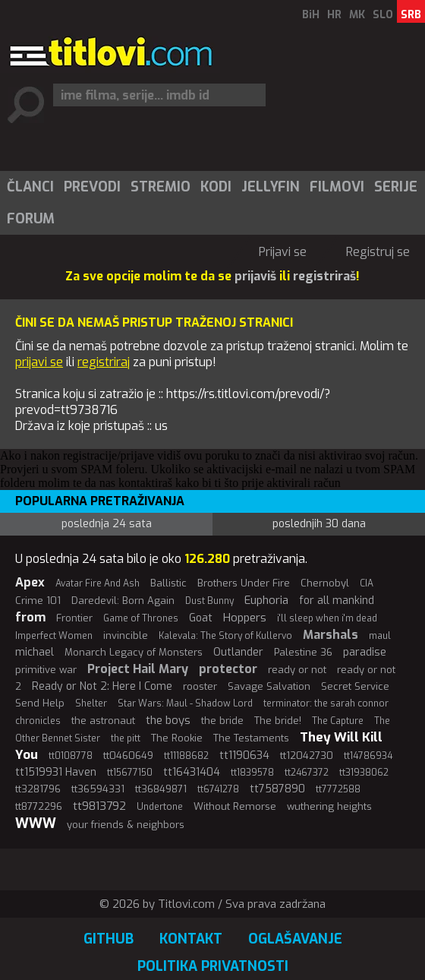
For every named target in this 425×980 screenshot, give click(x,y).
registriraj (104, 362)
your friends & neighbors (126, 825)
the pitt (126, 738)
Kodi (216, 187)
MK (357, 15)
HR (334, 15)
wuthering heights (329, 806)
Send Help (40, 703)
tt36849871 (161, 789)
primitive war (46, 670)
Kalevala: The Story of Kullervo (225, 636)
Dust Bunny (209, 601)
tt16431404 (192, 772)
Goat (201, 618)
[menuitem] (30, 187)
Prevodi (92, 187)
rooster (200, 686)
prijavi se (39, 362)
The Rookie (177, 738)
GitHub (109, 939)
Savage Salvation (269, 686)
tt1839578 (252, 773)
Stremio (161, 187)
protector (228, 669)
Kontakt (191, 939)
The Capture (338, 721)
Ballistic (168, 583)
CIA (367, 583)
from (30, 617)
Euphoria (266, 600)
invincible (126, 635)
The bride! (278, 721)
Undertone (160, 807)
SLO (383, 15)
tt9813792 (99, 806)
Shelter (91, 703)
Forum (31, 219)
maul (380, 636)
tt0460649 (128, 756)
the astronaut (103, 721)
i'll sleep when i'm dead (327, 618)
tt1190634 (244, 756)
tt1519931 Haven (56, 772)
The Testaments (251, 738)
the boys (168, 720)
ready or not (297, 670)
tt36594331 (98, 789)
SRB (411, 15)
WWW (36, 824)
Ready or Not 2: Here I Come (102, 686)
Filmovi (337, 187)
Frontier (74, 618)
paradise (365, 652)
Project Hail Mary (138, 669)
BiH (311, 15)
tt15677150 (130, 773)
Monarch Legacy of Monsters (134, 652)
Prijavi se (283, 252)
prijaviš (255, 276)
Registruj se (378, 252)
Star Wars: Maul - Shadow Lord (185, 703)
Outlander (238, 652)
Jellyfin (271, 187)
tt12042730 (307, 756)
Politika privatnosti (213, 966)
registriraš (324, 276)
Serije (396, 187)
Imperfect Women (54, 636)
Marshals (331, 635)
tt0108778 (71, 756)
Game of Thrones (141, 618)
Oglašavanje (295, 939)
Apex (30, 582)
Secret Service (355, 686)
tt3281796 (38, 789)
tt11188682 (186, 756)
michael (35, 652)
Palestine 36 (303, 652)
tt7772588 (338, 789)
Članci (30, 187)
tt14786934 (368, 756)
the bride (222, 721)
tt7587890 (277, 789)
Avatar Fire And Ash (98, 583)
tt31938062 (364, 773)
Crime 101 (38, 601)
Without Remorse (235, 806)
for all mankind (337, 601)
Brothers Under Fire (244, 583)
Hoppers (245, 618)
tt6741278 (218, 789)
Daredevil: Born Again (123, 601)
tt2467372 (307, 773)
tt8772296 (39, 806)
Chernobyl (325, 583)
